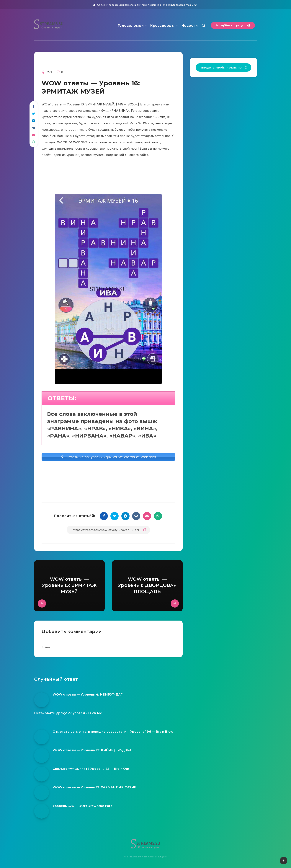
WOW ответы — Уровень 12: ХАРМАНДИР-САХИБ (95, 787)
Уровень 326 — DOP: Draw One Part (82, 806)
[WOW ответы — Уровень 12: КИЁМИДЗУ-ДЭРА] (42, 756)
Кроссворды (162, 26)
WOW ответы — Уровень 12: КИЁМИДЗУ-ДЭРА (92, 750)
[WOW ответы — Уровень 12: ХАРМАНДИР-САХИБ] (42, 793)
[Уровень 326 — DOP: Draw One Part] (42, 811)
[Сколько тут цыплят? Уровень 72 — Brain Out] (42, 774)
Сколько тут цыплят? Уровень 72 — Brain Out (91, 769)
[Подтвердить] (246, 68)
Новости (190, 26)
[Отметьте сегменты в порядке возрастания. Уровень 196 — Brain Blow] (42, 737)
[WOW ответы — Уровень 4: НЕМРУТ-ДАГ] (42, 700)
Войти (46, 647)
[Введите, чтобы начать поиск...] (223, 67)
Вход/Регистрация (233, 25)
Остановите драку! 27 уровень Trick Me (68, 713)
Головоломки (131, 26)
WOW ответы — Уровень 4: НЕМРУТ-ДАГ (88, 695)
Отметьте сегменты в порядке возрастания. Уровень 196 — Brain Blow (113, 732)
